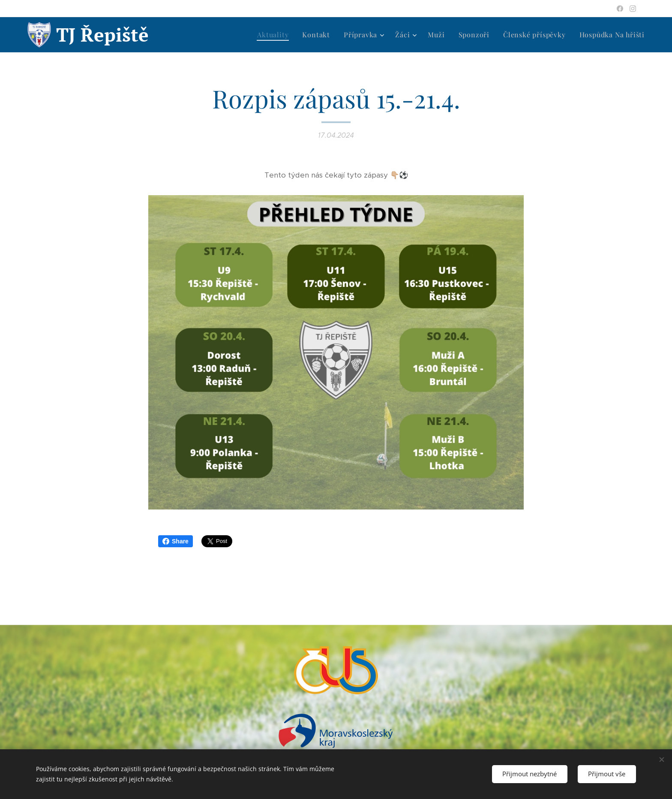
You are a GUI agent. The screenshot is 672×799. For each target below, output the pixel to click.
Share (175, 541)
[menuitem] (275, 35)
